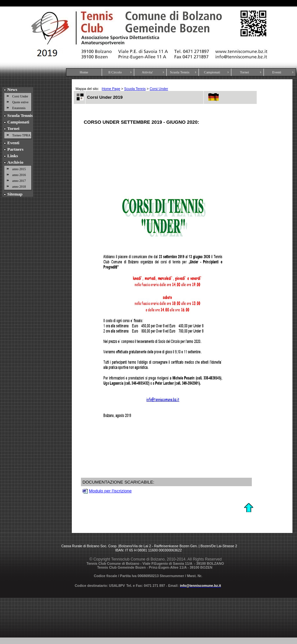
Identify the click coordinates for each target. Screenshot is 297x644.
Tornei (245, 72)
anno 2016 (19, 175)
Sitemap (15, 194)
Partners (16, 149)
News (12, 89)
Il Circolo (115, 72)
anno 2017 (19, 181)
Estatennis (19, 108)
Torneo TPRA (21, 135)
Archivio (15, 162)
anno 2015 (19, 169)
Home (84, 72)
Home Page (111, 89)
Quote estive (20, 102)
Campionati (212, 72)
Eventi (277, 72)
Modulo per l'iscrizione (110, 491)
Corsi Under (20, 96)
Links (13, 156)
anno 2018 (19, 187)
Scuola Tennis (180, 72)
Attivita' (147, 72)
